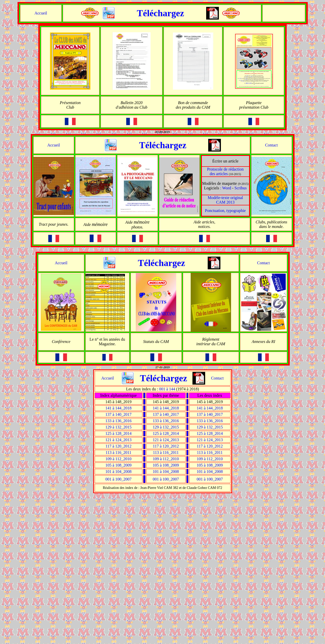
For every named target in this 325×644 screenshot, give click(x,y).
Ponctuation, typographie (225, 211)
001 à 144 (167, 389)
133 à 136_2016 (118, 421)
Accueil (41, 13)
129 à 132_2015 (118, 427)
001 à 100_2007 (118, 479)
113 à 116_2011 (118, 452)
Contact (271, 145)
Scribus (241, 188)
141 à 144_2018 (118, 408)
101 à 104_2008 (118, 472)
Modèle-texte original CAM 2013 (225, 200)
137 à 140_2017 (118, 414)
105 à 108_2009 (118, 465)
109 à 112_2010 (118, 459)
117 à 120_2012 (118, 446)
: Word (226, 188)
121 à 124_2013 (118, 440)
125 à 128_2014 (118, 433)
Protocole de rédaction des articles (225, 171)
